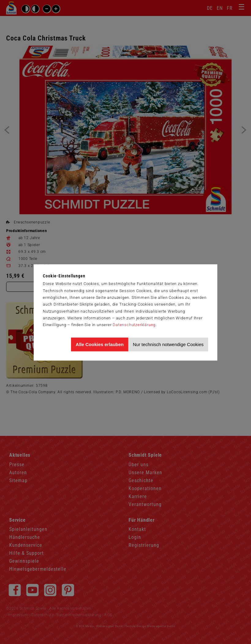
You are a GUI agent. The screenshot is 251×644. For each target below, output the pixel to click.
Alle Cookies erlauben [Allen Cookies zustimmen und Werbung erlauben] (100, 344)
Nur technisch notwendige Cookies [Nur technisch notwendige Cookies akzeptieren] (168, 344)
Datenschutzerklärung (134, 325)
